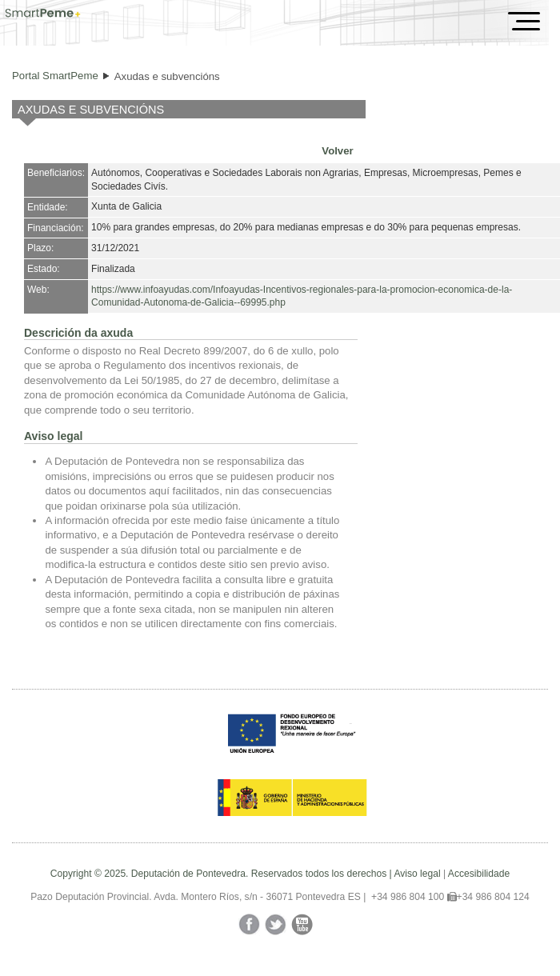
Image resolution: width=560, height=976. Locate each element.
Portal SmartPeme (55, 76)
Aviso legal (417, 874)
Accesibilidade (479, 874)
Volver (337, 151)
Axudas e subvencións (167, 76)
